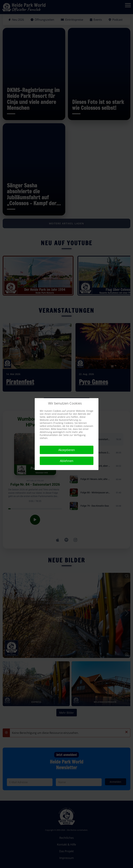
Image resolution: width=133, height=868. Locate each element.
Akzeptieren (67, 450)
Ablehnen (67, 461)
